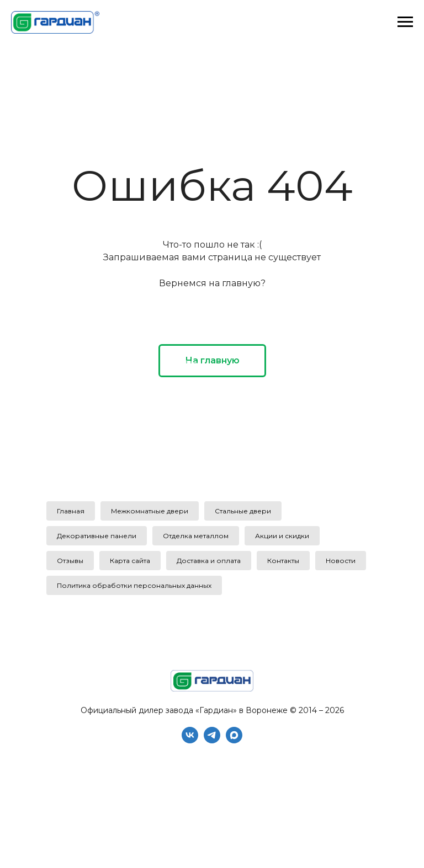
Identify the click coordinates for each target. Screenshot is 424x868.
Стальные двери (243, 511)
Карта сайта (130, 561)
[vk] (190, 740)
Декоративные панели (97, 536)
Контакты (283, 561)
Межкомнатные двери (150, 511)
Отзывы (70, 561)
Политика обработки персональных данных (134, 585)
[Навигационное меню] (405, 22)
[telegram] (212, 740)
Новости (341, 561)
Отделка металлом (196, 536)
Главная (71, 511)
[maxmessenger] (234, 740)
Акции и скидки (282, 536)
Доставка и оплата (209, 561)
